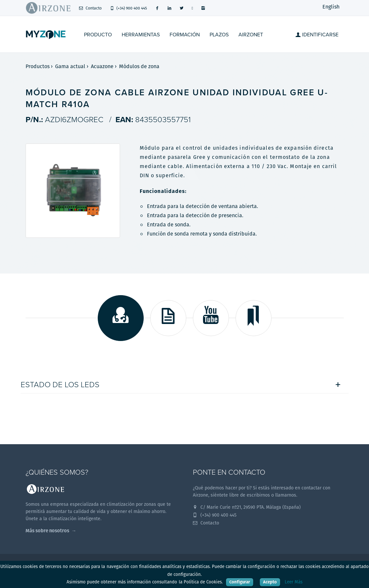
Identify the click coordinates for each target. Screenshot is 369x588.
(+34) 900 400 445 (128, 8)
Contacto (90, 8)
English (331, 7)
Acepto (270, 582)
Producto (98, 35)
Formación (185, 35)
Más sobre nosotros (47, 531)
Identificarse (317, 35)
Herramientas (141, 35)
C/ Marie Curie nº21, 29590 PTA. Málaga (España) (247, 507)
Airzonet (251, 35)
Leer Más (294, 582)
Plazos (219, 35)
